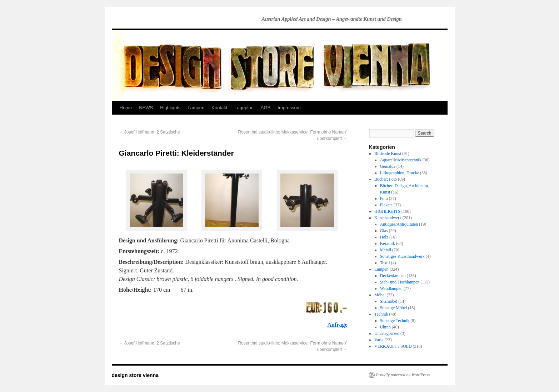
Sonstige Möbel (394, 308)
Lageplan (244, 108)
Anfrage (338, 325)
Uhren (385, 327)
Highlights (170, 108)
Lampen (196, 108)
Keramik (388, 243)
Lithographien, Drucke (400, 173)
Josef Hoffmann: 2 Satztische (149, 132)
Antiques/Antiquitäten (399, 224)
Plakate (386, 205)
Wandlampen (391, 288)
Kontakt (219, 108)
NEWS (146, 108)
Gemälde (388, 166)
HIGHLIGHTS (387, 211)
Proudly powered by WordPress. (404, 375)
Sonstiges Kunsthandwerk (402, 256)
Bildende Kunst (388, 154)
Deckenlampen (393, 276)
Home (126, 108)
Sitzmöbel (389, 301)
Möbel (380, 295)
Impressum (289, 108)
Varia (379, 340)
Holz (384, 237)
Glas (384, 231)
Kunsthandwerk (388, 218)
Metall (386, 250)
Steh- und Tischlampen (400, 282)
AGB (266, 108)
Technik (381, 314)
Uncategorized (387, 333)
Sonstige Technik (395, 321)
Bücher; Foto (386, 179)
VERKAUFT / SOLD (393, 346)
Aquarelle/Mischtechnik (401, 160)
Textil (385, 263)
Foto (384, 198)
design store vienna (135, 375)
